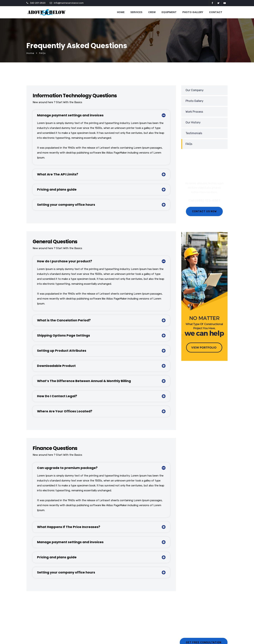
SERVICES (136, 12)
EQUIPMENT (169, 12)
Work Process (194, 112)
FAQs (189, 144)
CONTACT (216, 12)
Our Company (195, 90)
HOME (121, 12)
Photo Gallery (194, 101)
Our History (193, 122)
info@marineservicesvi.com (69, 3)
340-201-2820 (38, 3)
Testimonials (194, 133)
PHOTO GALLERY (193, 12)
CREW (152, 12)
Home (30, 53)
